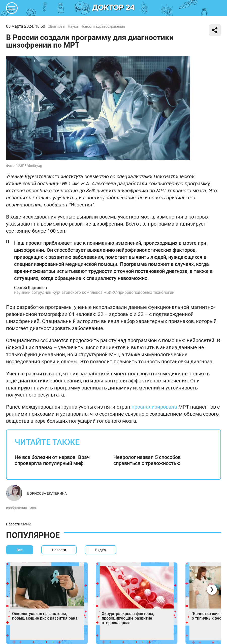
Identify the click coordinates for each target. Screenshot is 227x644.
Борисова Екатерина (47, 493)
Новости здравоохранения (103, 26)
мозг (33, 508)
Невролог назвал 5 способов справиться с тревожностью (147, 460)
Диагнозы (57, 26)
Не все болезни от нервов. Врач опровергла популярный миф (52, 460)
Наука (73, 26)
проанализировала (154, 407)
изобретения (17, 508)
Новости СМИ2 (18, 524)
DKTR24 (114, 8)
